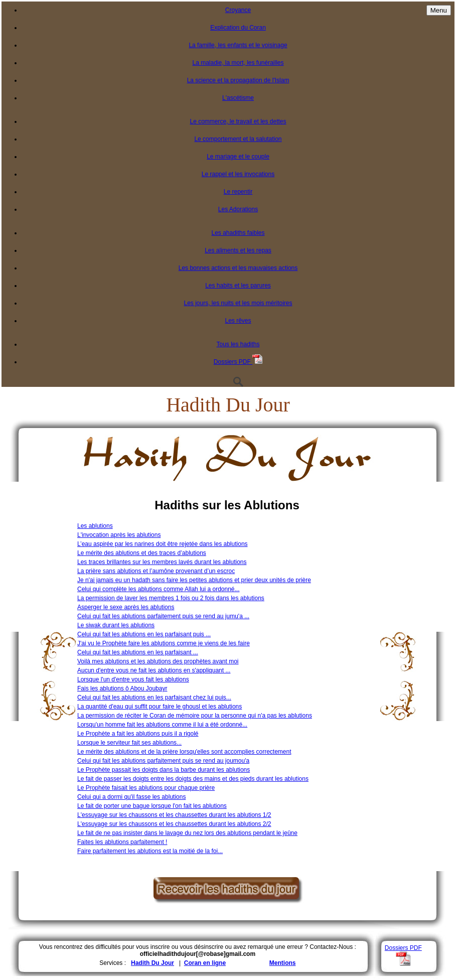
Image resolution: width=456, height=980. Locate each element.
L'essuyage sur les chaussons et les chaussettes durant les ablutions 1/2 (174, 815)
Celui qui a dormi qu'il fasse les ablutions (131, 797)
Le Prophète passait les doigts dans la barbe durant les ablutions (164, 770)
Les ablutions (95, 526)
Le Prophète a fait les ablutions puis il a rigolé (138, 734)
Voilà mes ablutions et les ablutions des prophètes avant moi (158, 661)
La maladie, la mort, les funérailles (238, 63)
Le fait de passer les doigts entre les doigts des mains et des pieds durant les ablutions (193, 779)
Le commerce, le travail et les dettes (238, 121)
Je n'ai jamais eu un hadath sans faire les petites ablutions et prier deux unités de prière (194, 580)
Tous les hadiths (238, 344)
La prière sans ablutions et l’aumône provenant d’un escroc (156, 571)
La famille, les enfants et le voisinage (238, 45)
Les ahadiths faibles (238, 233)
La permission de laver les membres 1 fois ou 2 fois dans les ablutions (171, 598)
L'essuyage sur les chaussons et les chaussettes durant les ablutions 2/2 (174, 824)
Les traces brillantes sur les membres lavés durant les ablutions (162, 562)
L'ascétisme (238, 98)
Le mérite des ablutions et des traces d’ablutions (142, 553)
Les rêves (238, 321)
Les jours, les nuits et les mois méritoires (238, 303)
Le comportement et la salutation (238, 139)
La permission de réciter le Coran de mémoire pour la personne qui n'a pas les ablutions (195, 716)
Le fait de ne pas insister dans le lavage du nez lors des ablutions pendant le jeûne (187, 833)
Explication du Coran (238, 28)
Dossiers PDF (238, 362)
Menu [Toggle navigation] (439, 10)
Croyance (238, 10)
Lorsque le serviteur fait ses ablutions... (129, 743)
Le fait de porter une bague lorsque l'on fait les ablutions (152, 806)
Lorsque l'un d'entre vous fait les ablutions (133, 679)
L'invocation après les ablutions (119, 535)
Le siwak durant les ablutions (116, 625)
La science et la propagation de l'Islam (238, 80)
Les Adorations (238, 209)
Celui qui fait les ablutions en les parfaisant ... (138, 652)
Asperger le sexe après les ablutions (126, 607)
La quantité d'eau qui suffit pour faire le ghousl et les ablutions (160, 707)
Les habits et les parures (238, 286)
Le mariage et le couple (238, 157)
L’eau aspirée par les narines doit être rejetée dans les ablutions (163, 544)
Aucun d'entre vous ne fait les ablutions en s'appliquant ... (154, 670)
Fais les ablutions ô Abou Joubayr (122, 688)
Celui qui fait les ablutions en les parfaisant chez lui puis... (154, 697)
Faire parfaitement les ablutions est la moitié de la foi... (150, 851)
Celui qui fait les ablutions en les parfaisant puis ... (144, 634)
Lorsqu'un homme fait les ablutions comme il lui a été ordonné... (162, 725)
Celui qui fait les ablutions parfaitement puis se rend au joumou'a (163, 761)
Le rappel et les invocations (238, 174)
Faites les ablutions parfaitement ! (122, 842)
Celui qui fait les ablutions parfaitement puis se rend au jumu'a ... (163, 616)
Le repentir (238, 192)
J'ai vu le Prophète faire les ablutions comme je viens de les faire (164, 643)
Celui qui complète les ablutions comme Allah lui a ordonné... (159, 589)
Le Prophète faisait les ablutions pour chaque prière (146, 788)
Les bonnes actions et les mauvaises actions (238, 268)
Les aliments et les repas (238, 250)
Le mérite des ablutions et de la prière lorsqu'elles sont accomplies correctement (184, 752)
